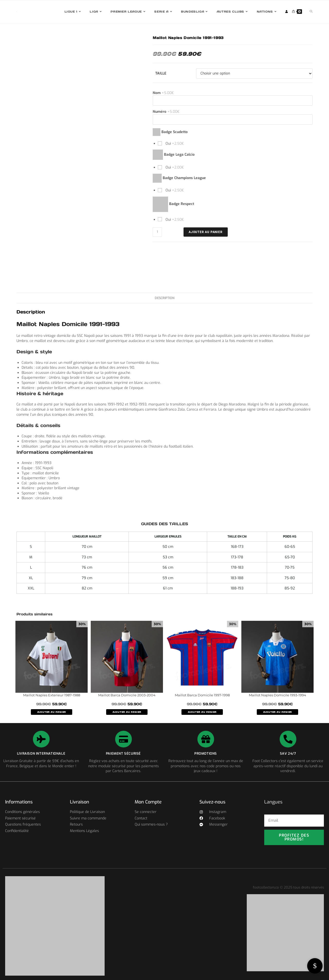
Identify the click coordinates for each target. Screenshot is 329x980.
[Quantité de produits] (157, 232)
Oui (174, 144)
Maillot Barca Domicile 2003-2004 (127, 695)
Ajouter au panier (206, 232)
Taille (161, 73)
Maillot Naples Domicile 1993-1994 (277, 695)
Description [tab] (165, 298)
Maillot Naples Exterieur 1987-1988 (52, 695)
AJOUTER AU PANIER (52, 712)
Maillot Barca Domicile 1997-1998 (202, 695)
